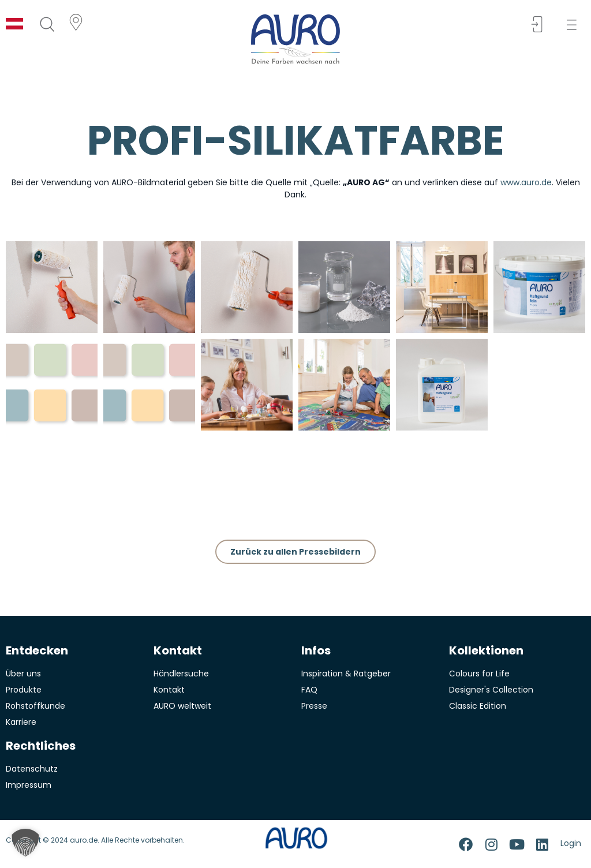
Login (571, 843)
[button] (575, 25)
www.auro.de (526, 182)
